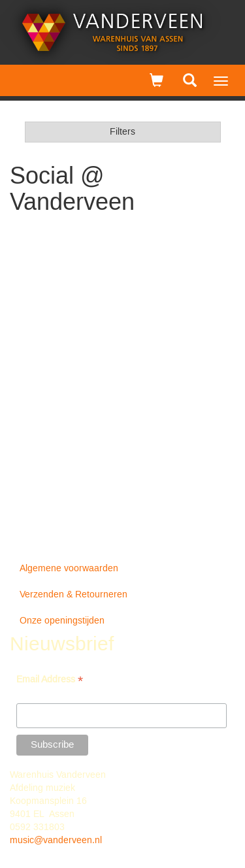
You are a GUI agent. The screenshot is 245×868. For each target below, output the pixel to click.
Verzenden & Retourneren (73, 595)
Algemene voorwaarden (69, 569)
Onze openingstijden (62, 621)
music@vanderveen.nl (56, 841)
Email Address (50, 681)
